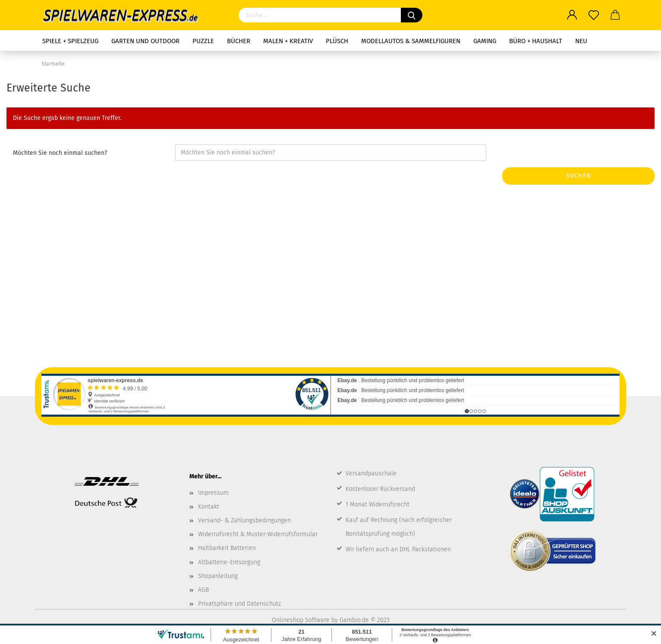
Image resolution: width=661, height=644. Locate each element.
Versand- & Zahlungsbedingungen (244, 520)
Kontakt (209, 507)
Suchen (579, 176)
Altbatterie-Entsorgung (229, 562)
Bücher (239, 41)
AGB (203, 590)
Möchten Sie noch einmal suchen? (60, 153)
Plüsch (337, 41)
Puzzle (203, 41)
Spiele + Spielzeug (70, 41)
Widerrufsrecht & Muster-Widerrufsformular (258, 534)
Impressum (213, 493)
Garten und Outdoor (145, 41)
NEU (581, 41)
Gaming (485, 41)
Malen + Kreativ (288, 41)
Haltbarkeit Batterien (227, 548)
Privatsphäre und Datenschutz (239, 604)
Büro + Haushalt (536, 41)
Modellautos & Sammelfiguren (411, 41)
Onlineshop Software (301, 620)
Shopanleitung (218, 576)
